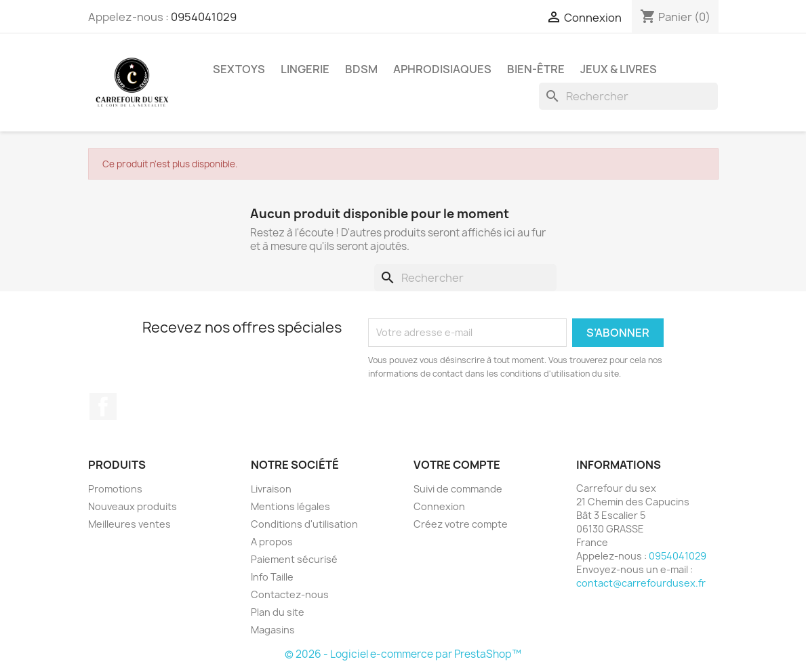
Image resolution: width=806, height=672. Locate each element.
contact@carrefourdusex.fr (641, 583)
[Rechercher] (628, 96)
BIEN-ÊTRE (536, 69)
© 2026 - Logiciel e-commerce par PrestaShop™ (403, 654)
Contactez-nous (290, 594)
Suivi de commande (458, 489)
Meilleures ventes (129, 524)
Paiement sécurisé (294, 559)
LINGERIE (305, 69)
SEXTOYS (239, 69)
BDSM (361, 69)
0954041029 (204, 17)
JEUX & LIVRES (619, 69)
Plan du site (278, 612)
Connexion (439, 506)
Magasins (273, 630)
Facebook (103, 406)
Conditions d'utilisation (304, 524)
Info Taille (272, 577)
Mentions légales (290, 506)
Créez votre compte (461, 524)
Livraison (271, 489)
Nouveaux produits (133, 506)
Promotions (115, 489)
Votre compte (457, 465)
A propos (272, 542)
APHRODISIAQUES (442, 69)
